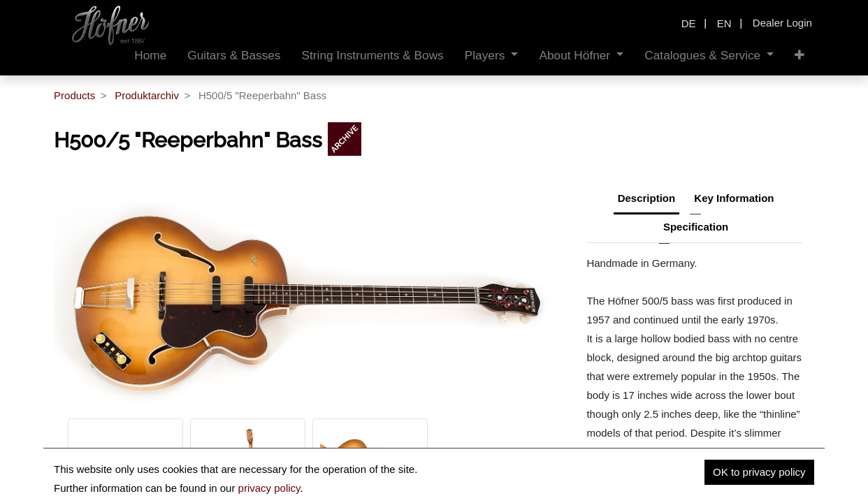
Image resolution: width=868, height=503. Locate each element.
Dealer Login (782, 23)
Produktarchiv (147, 95)
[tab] (696, 228)
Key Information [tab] (734, 198)
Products (74, 95)
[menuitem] (150, 56)
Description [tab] (647, 198)
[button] (800, 56)
